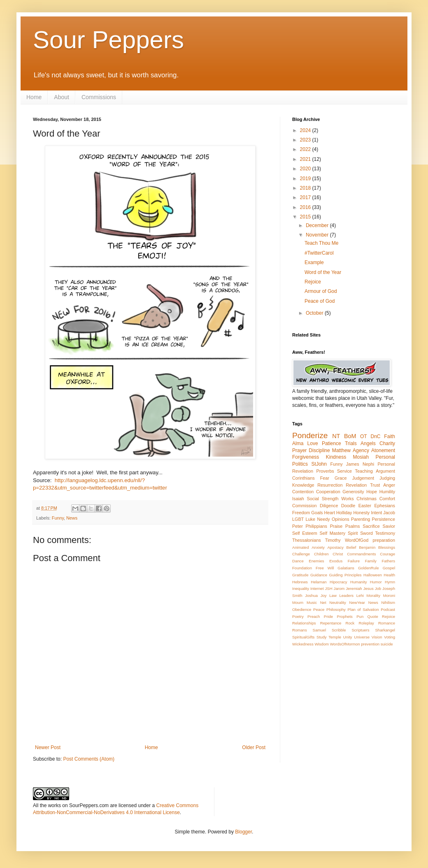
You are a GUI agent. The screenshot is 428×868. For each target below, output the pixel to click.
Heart (330, 513)
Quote (373, 616)
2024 (306, 130)
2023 (306, 140)
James (353, 464)
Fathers (388, 561)
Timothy (333, 540)
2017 (306, 197)
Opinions (341, 519)
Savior (389, 526)
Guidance (319, 575)
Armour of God (321, 291)
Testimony (385, 533)
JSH (329, 588)
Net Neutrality (333, 602)
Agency (361, 450)
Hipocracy (338, 582)
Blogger (243, 832)
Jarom (339, 588)
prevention (370, 644)
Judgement (363, 478)
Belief (351, 547)
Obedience (302, 609)
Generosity (353, 492)
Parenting (361, 519)
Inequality (301, 588)
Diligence (329, 506)
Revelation (356, 485)
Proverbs (325, 471)
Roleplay (366, 623)
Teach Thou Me (322, 243)
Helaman (319, 582)
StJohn (319, 464)
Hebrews (300, 582)
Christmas (366, 499)
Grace (341, 478)
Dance (298, 561)
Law (333, 595)
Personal (385, 457)
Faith (390, 436)
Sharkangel (385, 630)
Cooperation (328, 492)
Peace (319, 609)
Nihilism (388, 602)
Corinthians (304, 478)
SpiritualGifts (303, 637)
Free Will (325, 568)
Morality (373, 595)
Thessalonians (307, 540)
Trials (351, 443)
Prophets (344, 616)
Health (389, 575)
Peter (298, 526)
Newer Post (48, 747)
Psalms (352, 526)
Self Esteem (305, 533)
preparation (384, 540)
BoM (350, 436)
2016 (306, 207)
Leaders (346, 595)
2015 (306, 217)
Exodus (336, 561)
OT (364, 436)
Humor (376, 582)
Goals (317, 513)
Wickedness (303, 644)
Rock (350, 623)
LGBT (298, 519)
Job (378, 588)
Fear (325, 478)
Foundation (302, 568)
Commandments (361, 554)
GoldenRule (369, 568)
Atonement (383, 450)
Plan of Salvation (363, 609)
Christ (338, 554)
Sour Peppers (108, 40)
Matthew (341, 450)
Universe (362, 637)
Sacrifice (371, 526)
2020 (306, 169)
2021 (306, 159)
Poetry (298, 616)
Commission (304, 506)
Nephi (368, 464)
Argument (385, 471)
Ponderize (310, 435)
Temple (335, 637)
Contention (303, 492)
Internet (317, 588)
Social (313, 499)
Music (312, 602)
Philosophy (336, 609)
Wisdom (322, 644)
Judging (387, 478)
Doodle (348, 506)
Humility (387, 492)
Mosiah (361, 457)
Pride (328, 616)
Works (347, 499)
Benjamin (367, 547)
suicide (387, 644)
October (315, 313)
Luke (311, 519)
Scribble (339, 630)
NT (336, 436)
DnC (375, 436)
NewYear (357, 602)
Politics (300, 464)
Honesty (362, 513)
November (318, 235)
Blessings (387, 547)
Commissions (99, 97)
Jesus (369, 588)
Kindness (336, 457)
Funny (58, 518)
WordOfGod (357, 540)
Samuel (320, 630)
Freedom (301, 513)
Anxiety (318, 547)
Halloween (373, 575)
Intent (376, 513)
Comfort (387, 499)
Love (313, 443)
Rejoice (313, 282)
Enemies (316, 561)
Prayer (299, 450)
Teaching (364, 471)
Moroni (389, 595)
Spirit (353, 533)
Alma (298, 443)
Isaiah (298, 499)
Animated (301, 547)
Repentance (331, 623)
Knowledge (303, 485)
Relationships (304, 623)
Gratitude (300, 575)
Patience (331, 443)
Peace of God (320, 301)
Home (34, 97)
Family (371, 561)
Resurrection (330, 485)
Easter (365, 506)
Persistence (384, 519)
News (72, 518)
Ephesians (385, 506)
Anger (389, 485)
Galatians (346, 568)
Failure (354, 561)
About (62, 97)
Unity (348, 637)
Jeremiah (354, 588)
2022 (306, 149)
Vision (377, 637)
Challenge (301, 554)
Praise (336, 526)
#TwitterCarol (319, 253)
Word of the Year (323, 272)
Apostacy (335, 547)
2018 (306, 188)
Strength (330, 499)
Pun (360, 616)
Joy (324, 595)
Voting (390, 637)
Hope (372, 492)
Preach (314, 616)
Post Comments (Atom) (89, 759)
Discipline (319, 450)
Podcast (388, 609)
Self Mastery (333, 533)
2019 (306, 179)
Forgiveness (306, 457)
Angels (368, 443)
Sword (366, 533)
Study (322, 637)
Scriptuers (360, 630)
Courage (387, 554)
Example (314, 262)
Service (344, 471)
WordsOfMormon (345, 644)
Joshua (311, 595)
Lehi (360, 595)
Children (321, 554)
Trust (375, 485)
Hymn (390, 582)
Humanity (359, 582)
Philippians (316, 526)
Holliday (344, 513)
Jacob (389, 513)
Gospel (389, 568)
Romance (387, 623)
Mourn (298, 602)
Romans (300, 630)
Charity (387, 443)
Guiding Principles (345, 575)
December (318, 225)
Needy (323, 519)
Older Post (254, 747)
